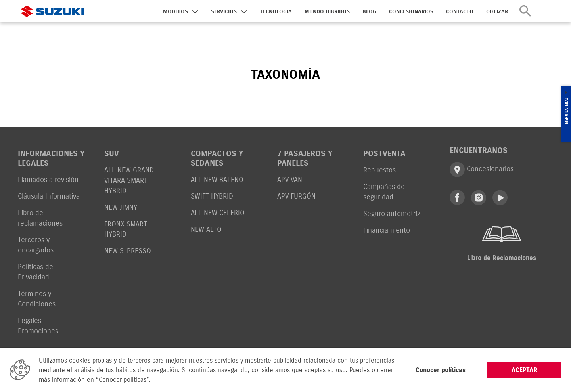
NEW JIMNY (121, 207)
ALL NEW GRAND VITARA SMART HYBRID (129, 180)
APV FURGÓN (296, 196)
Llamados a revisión (48, 179)
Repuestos (379, 170)
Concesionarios (482, 169)
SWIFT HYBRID (212, 196)
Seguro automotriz (392, 213)
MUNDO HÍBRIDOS (327, 12)
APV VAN (290, 179)
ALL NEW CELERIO (218, 213)
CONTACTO (460, 12)
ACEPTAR (524, 370)
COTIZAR (497, 12)
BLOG (369, 12)
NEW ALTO (206, 229)
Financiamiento (387, 230)
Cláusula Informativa (49, 196)
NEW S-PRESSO (128, 251)
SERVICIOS (224, 12)
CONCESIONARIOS (411, 12)
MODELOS (175, 12)
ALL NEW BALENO (217, 179)
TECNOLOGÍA (276, 12)
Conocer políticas (441, 370)
